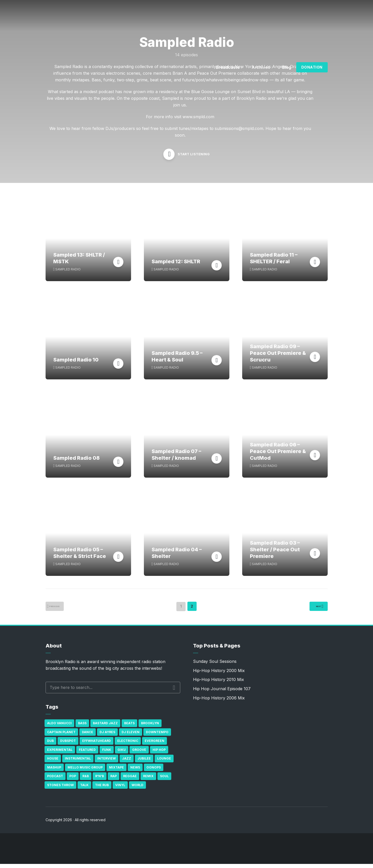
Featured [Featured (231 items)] (87, 754)
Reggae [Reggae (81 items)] (130, 780)
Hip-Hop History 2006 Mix (219, 702)
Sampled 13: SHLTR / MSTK (79, 262)
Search (174, 691)
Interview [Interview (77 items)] (106, 762)
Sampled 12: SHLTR (176, 266)
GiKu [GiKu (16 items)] (122, 754)
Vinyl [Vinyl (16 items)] (120, 789)
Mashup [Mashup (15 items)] (54, 771)
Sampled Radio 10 (76, 364)
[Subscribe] (345, 853)
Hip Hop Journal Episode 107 (222, 693)
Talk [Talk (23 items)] (84, 789)
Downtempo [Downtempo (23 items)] (157, 736)
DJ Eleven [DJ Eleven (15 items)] (131, 736)
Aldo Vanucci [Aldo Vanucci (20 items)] (59, 727)
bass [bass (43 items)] (82, 727)
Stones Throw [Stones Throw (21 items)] (60, 789)
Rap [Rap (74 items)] (114, 780)
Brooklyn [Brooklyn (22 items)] (150, 727)
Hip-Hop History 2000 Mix (219, 675)
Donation (312, 67)
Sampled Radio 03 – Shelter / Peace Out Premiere (275, 554)
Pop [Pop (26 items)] (73, 780)
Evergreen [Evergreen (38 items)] (154, 745)
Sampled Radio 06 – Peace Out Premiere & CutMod (278, 455)
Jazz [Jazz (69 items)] (127, 762)
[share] (360, 853)
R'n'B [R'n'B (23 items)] (100, 780)
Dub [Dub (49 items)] (50, 745)
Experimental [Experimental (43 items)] (60, 754)
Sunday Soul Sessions (215, 665)
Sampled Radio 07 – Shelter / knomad (176, 459)
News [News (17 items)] (135, 771)
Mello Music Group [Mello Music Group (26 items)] (85, 771)
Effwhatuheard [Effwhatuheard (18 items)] (97, 745)
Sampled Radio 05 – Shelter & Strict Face (80, 557)
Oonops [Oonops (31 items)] (154, 771)
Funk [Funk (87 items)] (107, 754)
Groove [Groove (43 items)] (139, 754)
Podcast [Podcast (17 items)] (55, 780)
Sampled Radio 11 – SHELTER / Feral (274, 262)
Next (313, 611)
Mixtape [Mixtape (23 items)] (116, 771)
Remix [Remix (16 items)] (148, 780)
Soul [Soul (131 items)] (164, 780)
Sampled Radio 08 (76, 462)
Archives (261, 67)
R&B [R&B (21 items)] (86, 780)
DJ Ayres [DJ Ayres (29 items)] (107, 736)
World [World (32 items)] (137, 789)
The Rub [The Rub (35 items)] (102, 789)
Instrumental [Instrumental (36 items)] (78, 762)
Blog (287, 67)
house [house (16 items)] (53, 762)
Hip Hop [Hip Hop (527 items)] (159, 754)
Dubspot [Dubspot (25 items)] (68, 745)
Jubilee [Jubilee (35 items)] (144, 762)
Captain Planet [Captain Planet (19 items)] (61, 736)
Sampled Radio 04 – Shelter (177, 557)
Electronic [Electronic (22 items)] (128, 745)
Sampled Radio (68, 273)
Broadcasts (228, 67)
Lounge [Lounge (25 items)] (164, 762)
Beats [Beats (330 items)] (129, 727)
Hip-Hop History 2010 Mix (219, 684)
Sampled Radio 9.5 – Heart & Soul (177, 360)
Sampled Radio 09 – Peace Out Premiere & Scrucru (278, 357)
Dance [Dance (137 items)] (88, 736)
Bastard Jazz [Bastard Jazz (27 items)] (105, 727)
